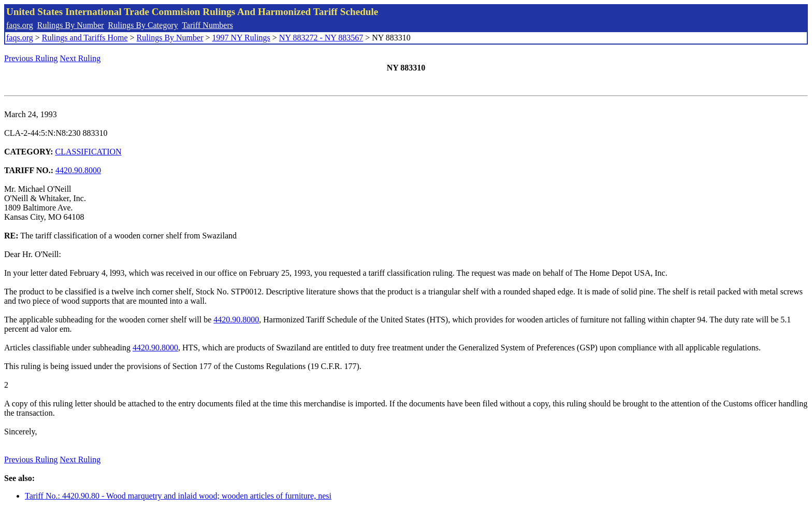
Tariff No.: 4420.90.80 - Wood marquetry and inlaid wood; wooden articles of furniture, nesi (178, 496)
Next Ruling (81, 58)
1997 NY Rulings (241, 38)
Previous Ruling (31, 58)
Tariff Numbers (207, 25)
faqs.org (20, 25)
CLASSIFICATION (89, 152)
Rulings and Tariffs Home (85, 38)
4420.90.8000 (78, 170)
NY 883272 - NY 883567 (321, 38)
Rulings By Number (71, 25)
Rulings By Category (143, 25)
